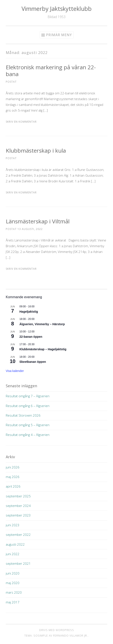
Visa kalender (15, 371)
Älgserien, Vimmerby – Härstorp (42, 324)
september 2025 (18, 496)
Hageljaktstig (29, 312)
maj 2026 (13, 477)
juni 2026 (13, 467)
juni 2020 (13, 573)
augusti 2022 (15, 544)
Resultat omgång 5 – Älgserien (28, 425)
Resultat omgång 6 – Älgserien (28, 406)
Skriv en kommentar (21, 122)
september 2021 (18, 563)
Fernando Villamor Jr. (70, 636)
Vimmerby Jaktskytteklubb (57, 9)
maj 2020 (13, 583)
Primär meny (59, 35)
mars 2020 (14, 592)
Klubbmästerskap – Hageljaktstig (43, 349)
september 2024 (18, 506)
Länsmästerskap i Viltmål (38, 221)
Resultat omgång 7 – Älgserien (28, 396)
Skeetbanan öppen (33, 362)
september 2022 (18, 535)
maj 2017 (13, 602)
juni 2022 (13, 554)
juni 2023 (13, 525)
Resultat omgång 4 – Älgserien (28, 435)
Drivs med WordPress (57, 630)
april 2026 (13, 486)
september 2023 (18, 515)
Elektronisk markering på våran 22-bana (51, 71)
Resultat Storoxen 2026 (23, 415)
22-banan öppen (31, 337)
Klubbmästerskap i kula (36, 150)
